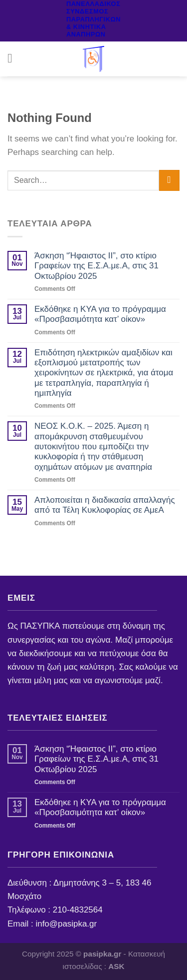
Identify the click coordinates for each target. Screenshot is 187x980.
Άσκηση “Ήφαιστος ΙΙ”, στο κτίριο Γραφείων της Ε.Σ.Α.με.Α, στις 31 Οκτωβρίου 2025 (96, 266)
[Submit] (169, 180)
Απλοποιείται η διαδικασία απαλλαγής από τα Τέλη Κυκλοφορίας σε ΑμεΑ (105, 505)
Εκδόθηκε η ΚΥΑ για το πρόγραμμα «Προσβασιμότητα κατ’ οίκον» (100, 314)
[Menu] (14, 59)
